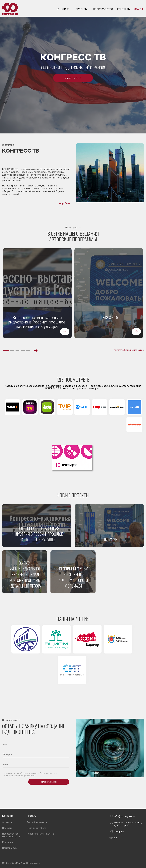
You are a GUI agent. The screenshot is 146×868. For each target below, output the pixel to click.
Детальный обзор (36, 828)
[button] (6, 350)
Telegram (119, 832)
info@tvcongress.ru (124, 816)
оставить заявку (49, 782)
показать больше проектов (129, 350)
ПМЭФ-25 (109, 318)
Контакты (7, 842)
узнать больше (73, 78)
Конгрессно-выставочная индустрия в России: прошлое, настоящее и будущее (37, 322)
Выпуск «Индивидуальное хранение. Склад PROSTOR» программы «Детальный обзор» (25, 574)
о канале (63, 9)
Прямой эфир (9, 848)
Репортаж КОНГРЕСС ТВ (41, 834)
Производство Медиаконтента (11, 835)
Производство (103, 9)
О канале (7, 822)
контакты (124, 9)
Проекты (81, 9)
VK (116, 838)
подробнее (64, 203)
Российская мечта (37, 822)
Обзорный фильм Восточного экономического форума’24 (74, 577)
